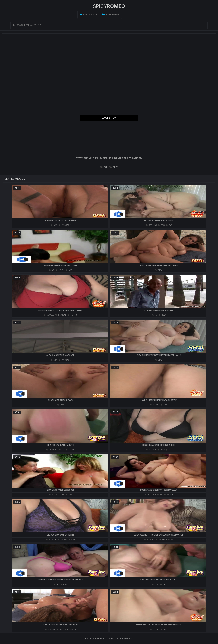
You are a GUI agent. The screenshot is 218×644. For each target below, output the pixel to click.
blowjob (49, 315)
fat (104, 167)
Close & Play (109, 118)
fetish (60, 270)
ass (72, 540)
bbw (114, 167)
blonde (155, 405)
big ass (62, 540)
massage (64, 225)
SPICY (109, 6)
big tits (72, 315)
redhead (151, 225)
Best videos (88, 14)
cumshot (52, 450)
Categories (111, 14)
